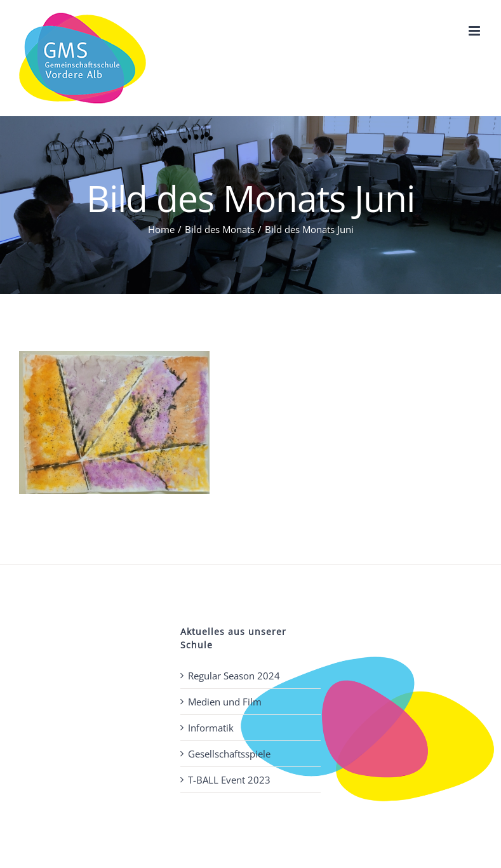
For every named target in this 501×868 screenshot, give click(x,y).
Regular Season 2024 (234, 676)
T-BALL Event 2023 (229, 780)
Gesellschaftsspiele (229, 754)
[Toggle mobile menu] (475, 31)
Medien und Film (225, 702)
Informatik (211, 728)
